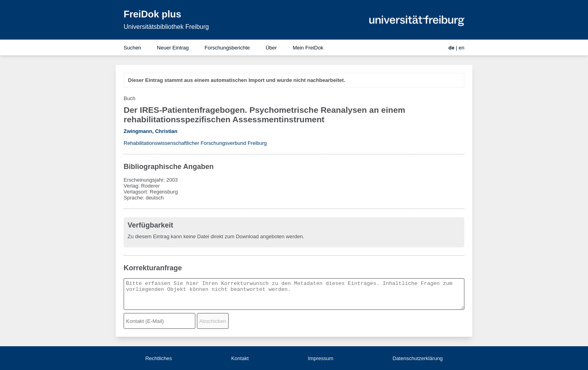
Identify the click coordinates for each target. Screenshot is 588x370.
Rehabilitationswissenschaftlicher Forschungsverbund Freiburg (195, 143)
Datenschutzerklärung (418, 358)
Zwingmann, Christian (151, 131)
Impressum (321, 358)
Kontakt (240, 358)
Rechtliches (159, 358)
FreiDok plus (152, 14)
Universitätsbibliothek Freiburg (166, 27)
